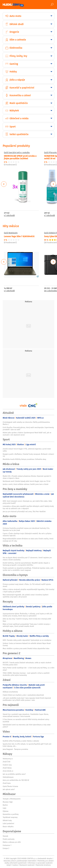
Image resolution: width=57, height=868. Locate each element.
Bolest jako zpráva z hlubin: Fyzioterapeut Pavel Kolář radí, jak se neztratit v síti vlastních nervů (27, 434)
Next (53, 184)
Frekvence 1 (7, 845)
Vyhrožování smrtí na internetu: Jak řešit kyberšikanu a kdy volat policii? (27, 726)
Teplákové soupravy (10, 817)
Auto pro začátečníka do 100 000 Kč (16, 780)
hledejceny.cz (8, 759)
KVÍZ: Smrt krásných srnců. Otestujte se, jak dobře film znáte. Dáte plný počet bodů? (27, 502)
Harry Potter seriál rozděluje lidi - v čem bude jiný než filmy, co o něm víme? (29, 669)
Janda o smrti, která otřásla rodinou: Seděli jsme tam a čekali (26, 484)
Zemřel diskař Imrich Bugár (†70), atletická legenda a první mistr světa (27, 450)
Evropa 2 (6, 848)
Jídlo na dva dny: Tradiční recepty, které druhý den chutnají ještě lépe (27, 620)
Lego (4, 808)
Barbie (5, 805)
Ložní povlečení (8, 823)
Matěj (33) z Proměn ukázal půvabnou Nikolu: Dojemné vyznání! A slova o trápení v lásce (27, 477)
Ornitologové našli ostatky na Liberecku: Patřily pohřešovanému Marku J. (26, 423)
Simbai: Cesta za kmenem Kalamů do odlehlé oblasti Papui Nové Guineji (27, 644)
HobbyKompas (8, 777)
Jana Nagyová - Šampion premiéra (15, 749)
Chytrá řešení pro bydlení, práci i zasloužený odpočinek (23, 695)
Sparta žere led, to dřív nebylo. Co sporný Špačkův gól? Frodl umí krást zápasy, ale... (27, 745)
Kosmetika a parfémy (11, 814)
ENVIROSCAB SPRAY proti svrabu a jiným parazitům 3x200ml (20, 157)
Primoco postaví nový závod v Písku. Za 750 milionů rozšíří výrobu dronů (27, 585)
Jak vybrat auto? (9, 789)
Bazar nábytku (8, 826)
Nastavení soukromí (27, 865)
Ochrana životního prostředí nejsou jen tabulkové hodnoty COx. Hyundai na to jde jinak (26, 529)
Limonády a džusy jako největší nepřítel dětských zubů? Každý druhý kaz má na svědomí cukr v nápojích (28, 507)
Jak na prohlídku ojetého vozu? (14, 774)
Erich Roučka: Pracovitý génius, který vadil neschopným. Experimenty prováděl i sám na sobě (28, 428)
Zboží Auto (7, 783)
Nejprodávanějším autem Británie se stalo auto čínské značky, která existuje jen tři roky (28, 540)
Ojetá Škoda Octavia (10, 786)
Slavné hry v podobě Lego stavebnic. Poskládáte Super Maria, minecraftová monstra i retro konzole (26, 715)
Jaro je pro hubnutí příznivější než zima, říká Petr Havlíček (24, 511)
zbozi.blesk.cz (8, 771)
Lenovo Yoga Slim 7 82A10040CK (19, 236)
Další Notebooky (11, 233)
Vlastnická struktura (43, 865)
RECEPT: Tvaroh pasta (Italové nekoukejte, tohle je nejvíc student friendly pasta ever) (27, 664)
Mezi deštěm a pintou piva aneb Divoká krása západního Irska (26, 648)
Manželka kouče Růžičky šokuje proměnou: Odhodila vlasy (24, 459)
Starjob (5, 836)
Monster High (8, 802)
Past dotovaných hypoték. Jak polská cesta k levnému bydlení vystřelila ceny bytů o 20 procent (26, 596)
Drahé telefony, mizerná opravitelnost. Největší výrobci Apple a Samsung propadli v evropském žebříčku (26, 564)
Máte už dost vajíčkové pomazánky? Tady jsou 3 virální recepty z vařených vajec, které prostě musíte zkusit (27, 625)
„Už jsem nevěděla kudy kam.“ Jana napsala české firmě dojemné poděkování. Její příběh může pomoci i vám (27, 699)
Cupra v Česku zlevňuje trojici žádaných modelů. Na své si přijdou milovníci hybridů (27, 535)
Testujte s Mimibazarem (12, 799)
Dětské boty (7, 820)
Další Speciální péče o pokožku (17, 153)
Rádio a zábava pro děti (12, 842)
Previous (4, 184)
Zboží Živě (7, 762)
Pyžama (6, 811)
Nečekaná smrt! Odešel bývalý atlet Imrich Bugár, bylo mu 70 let (27, 481)
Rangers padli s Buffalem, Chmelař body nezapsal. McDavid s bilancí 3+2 (28, 455)
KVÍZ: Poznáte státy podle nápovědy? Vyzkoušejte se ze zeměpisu (27, 640)
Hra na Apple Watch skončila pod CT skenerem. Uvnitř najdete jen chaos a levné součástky (27, 559)
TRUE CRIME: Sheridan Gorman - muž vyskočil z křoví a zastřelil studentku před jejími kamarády (26, 674)
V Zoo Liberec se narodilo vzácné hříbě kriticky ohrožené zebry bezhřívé (26, 720)
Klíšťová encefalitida (10, 692)
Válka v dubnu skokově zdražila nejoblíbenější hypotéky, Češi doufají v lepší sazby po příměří (29, 590)
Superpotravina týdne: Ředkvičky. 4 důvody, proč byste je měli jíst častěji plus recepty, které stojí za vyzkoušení (27, 615)
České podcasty (9, 839)
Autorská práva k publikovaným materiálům (20, 861)
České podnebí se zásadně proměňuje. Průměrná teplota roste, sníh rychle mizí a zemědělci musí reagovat (28, 569)
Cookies (15, 865)
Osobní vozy (7, 765)
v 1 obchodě (9, 216)
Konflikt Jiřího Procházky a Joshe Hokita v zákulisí (21, 741)
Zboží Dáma (7, 768)
